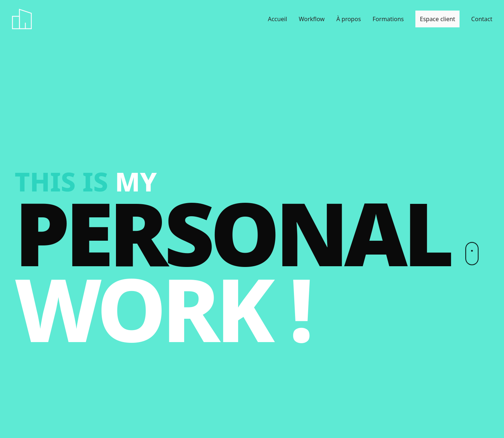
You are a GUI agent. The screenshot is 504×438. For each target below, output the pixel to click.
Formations (388, 19)
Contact (482, 19)
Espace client (437, 19)
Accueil (277, 19)
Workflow (312, 19)
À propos (348, 19)
